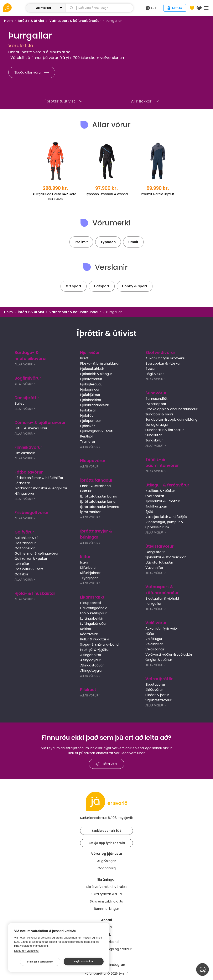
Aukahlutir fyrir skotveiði (165, 358)
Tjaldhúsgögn (156, 506)
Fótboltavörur (29, 472)
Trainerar (88, 442)
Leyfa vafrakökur (84, 962)
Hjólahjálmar (90, 395)
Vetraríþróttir (159, 679)
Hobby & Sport (135, 286)
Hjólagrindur (90, 389)
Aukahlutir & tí (26, 538)
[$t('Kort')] (199, 8)
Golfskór (22, 574)
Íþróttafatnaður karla (98, 502)
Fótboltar (22, 483)
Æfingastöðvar (92, 665)
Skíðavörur (154, 690)
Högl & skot (155, 374)
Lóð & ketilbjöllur (93, 613)
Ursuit (133, 242)
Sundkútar (154, 435)
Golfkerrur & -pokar (31, 559)
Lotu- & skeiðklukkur (31, 428)
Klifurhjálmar (90, 573)
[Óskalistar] (192, 8)
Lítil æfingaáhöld (94, 608)
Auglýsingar (107, 861)
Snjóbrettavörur (159, 700)
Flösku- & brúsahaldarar (100, 363)
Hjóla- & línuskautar (35, 593)
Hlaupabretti (90, 603)
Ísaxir (84, 562)
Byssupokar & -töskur (163, 363)
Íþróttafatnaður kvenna (100, 507)
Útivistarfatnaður (159, 562)
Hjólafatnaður (91, 379)
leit (151, 8)
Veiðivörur (156, 623)
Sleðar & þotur (157, 695)
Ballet (19, 403)
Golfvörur (24, 532)
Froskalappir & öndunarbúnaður (172, 409)
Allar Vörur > (25, 364)
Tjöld (149, 512)
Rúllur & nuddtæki (95, 639)
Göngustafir (155, 552)
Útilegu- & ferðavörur (167, 485)
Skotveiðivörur (160, 353)
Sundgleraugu (157, 425)
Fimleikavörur (28, 447)
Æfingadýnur (90, 660)
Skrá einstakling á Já (106, 901)
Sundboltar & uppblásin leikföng (171, 419)
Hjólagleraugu (91, 384)
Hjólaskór (88, 426)
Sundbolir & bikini (159, 414)
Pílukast (88, 690)
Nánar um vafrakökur (27, 951)
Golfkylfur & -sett (29, 569)
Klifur (85, 557)
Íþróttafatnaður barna (99, 496)
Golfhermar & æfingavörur (37, 553)
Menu (206, 8)
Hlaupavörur (93, 461)
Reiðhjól (86, 436)
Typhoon (108, 242)
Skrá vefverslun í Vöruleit (107, 887)
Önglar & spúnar (159, 660)
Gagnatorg (107, 868)
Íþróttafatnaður (96, 480)
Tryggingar (89, 578)
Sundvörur (156, 393)
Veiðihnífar (154, 644)
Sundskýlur (154, 440)
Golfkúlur (22, 564)
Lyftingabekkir (92, 618)
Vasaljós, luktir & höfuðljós (166, 517)
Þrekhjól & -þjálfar (95, 650)
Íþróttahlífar (90, 512)
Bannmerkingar (106, 909)
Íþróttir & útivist (31, 21)
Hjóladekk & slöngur (96, 374)
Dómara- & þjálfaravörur (40, 423)
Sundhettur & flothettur (165, 430)
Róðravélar (89, 634)
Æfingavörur (25, 493)
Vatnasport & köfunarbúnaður (75, 21)
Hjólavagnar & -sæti (97, 431)
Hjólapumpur (91, 421)
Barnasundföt (157, 399)
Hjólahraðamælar (95, 405)
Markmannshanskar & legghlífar (41, 488)
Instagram (118, 965)
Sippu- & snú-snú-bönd (99, 644)
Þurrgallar (154, 604)
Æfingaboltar (91, 655)
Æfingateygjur (91, 671)
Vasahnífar (154, 568)
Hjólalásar (88, 410)
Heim (8, 21)
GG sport (74, 286)
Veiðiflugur (154, 639)
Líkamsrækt (92, 597)
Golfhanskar (25, 548)
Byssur (151, 369)
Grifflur (86, 491)
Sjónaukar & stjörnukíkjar (166, 557)
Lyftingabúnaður (93, 624)
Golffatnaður (25, 543)
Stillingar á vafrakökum (40, 962)
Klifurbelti (88, 568)
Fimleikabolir (25, 453)
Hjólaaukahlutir (92, 369)
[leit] (99, 8)
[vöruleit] (14, 7)
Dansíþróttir (27, 398)
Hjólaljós (87, 416)
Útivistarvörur (160, 546)
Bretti (85, 358)
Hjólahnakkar (91, 400)
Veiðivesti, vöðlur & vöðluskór (169, 654)
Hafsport (102, 286)
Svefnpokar (155, 496)
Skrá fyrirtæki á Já (107, 894)
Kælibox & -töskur (160, 491)
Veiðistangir (155, 649)
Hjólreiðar (90, 353)
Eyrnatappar (156, 404)
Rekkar (86, 629)
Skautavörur (155, 684)
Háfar (150, 634)
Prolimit (81, 242)
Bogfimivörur (28, 378)
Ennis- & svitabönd (95, 486)
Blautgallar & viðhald (162, 598)
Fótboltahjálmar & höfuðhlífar (39, 478)
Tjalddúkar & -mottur (163, 501)
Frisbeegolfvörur (32, 513)
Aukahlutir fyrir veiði (161, 628)
